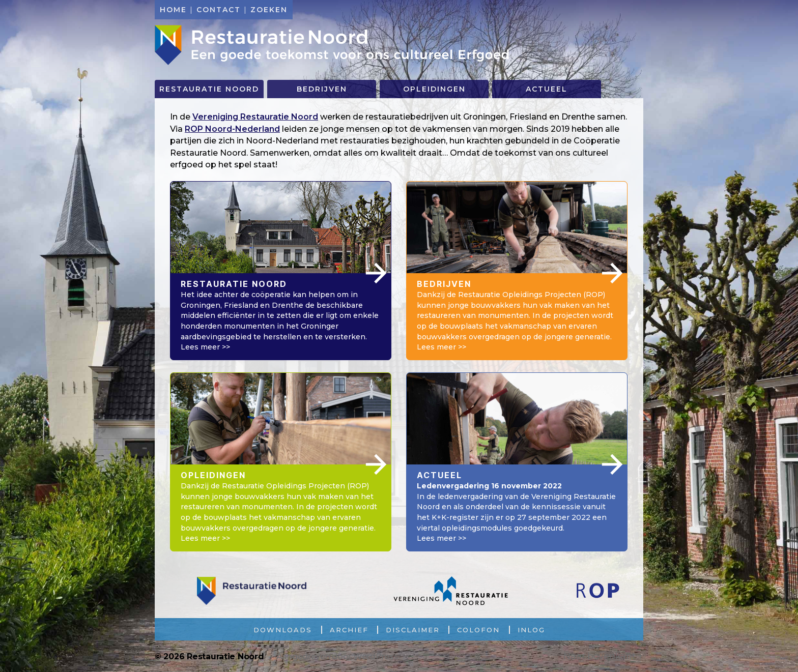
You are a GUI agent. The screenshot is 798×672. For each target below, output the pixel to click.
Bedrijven (322, 89)
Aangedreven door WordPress (337, 656)
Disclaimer (413, 630)
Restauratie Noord (333, 45)
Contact (219, 10)
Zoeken (269, 10)
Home (173, 10)
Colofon (478, 630)
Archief (349, 630)
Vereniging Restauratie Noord (255, 117)
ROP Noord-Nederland (232, 129)
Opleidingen (434, 89)
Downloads (283, 630)
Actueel (547, 89)
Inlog (531, 630)
